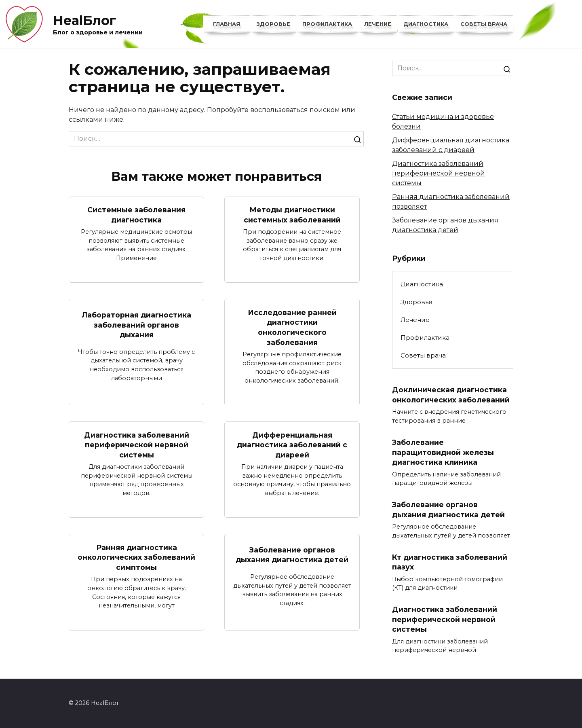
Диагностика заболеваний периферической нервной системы (137, 444)
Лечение (378, 24)
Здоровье (273, 24)
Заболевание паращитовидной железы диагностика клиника (443, 452)
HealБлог (85, 20)
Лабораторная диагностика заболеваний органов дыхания (136, 325)
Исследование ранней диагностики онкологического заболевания (292, 327)
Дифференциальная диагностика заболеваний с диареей (292, 444)
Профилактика (327, 24)
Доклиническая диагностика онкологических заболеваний (451, 395)
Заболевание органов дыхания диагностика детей (292, 555)
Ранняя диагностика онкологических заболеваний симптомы (136, 557)
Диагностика (426, 24)
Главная (227, 24)
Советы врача (484, 24)
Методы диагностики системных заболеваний (292, 215)
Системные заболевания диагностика (136, 215)
